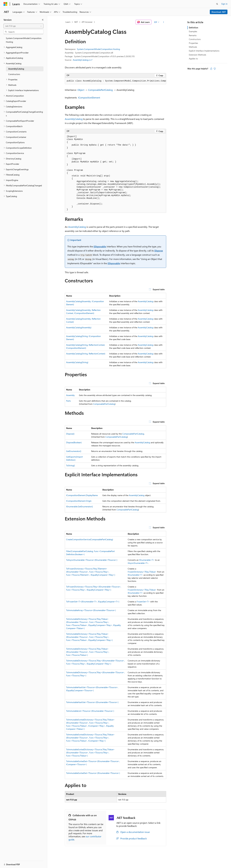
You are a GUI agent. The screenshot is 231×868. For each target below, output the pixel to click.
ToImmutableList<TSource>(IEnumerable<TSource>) (90, 711)
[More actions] (164, 22)
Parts (68, 401)
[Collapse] (43, 20)
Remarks (193, 35)
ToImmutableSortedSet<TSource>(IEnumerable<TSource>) (93, 773)
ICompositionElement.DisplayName (82, 495)
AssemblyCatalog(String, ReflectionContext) (86, 354)
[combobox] (23, 26)
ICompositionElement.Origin (79, 501)
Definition (194, 28)
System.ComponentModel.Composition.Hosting (98, 49)
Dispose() (70, 434)
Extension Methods (197, 55)
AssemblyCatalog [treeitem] (16, 69)
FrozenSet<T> (143, 602)
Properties (193, 43)
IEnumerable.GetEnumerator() (79, 506)
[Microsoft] (5, 4)
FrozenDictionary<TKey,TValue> (142, 572)
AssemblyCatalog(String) (77, 362)
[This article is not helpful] (215, 69)
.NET (76, 22)
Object (81, 90)
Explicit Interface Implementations (204, 51)
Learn (68, 22)
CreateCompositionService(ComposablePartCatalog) (90, 539)
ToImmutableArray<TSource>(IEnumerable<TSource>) (91, 610)
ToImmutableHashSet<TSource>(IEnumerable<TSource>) (92, 702)
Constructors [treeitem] (14, 74)
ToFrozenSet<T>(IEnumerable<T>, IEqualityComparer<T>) (93, 602)
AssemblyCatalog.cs (82, 60)
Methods (193, 47)
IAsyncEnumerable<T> (138, 563)
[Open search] (217, 4)
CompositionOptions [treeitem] (15, 142)
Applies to (193, 59)
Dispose (159, 251)
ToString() (70, 465)
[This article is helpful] (211, 69)
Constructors (195, 39)
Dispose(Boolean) (74, 442)
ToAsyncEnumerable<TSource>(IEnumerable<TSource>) (92, 560)
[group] (115, 81)
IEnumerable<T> (147, 560)
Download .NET (219, 12)
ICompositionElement (89, 97)
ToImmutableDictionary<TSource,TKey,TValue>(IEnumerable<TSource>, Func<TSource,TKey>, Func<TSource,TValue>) (88, 652)
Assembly (70, 395)
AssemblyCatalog (74, 119)
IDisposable (100, 246)
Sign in (224, 4)
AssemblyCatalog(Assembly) (79, 327)
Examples (193, 31)
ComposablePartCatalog (100, 90)
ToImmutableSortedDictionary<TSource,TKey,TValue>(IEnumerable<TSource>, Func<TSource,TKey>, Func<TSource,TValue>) (90, 753)
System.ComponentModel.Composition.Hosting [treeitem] (24, 40)
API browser (87, 22)
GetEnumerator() (74, 451)
